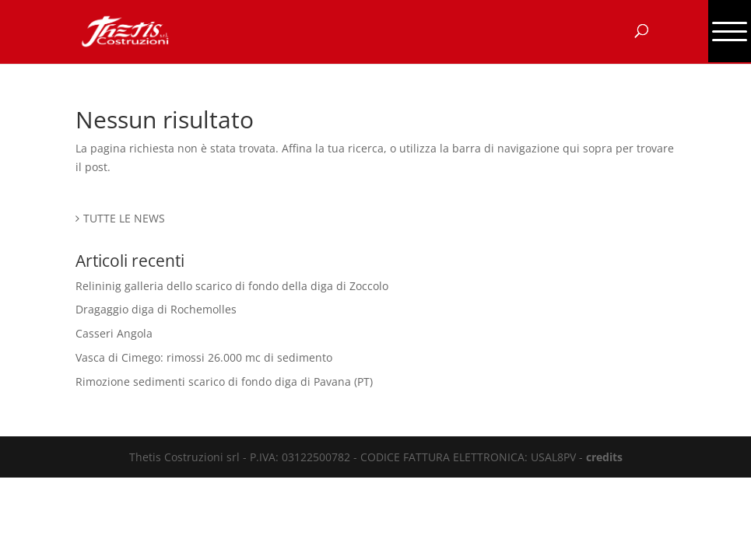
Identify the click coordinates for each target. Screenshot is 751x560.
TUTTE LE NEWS (124, 218)
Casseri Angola (114, 333)
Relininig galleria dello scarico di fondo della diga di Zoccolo (232, 286)
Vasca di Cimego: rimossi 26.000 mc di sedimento (204, 357)
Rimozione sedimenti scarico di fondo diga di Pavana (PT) (224, 381)
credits (604, 457)
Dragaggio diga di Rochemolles (156, 309)
